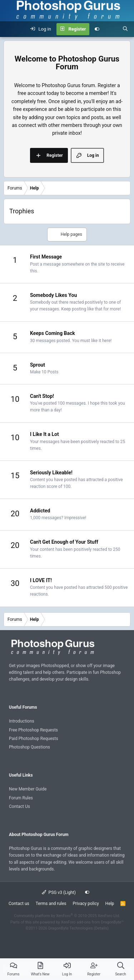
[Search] (125, 29)
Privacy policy (86, 904)
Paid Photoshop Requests (34, 739)
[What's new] (111, 29)
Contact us (19, 904)
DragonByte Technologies (71, 928)
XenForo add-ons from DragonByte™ (92, 922)
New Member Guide (28, 789)
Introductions (22, 721)
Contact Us (19, 806)
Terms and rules (51, 904)
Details (101, 928)
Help (110, 904)
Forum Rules (21, 798)
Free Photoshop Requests (33, 730)
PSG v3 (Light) (59, 893)
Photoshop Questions (29, 747)
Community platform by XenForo (67, 916)
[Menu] (9, 29)
